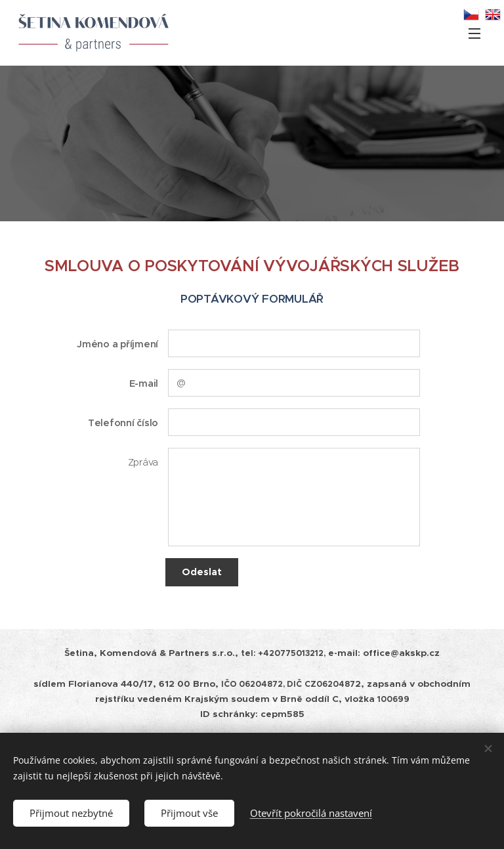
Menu (474, 33)
